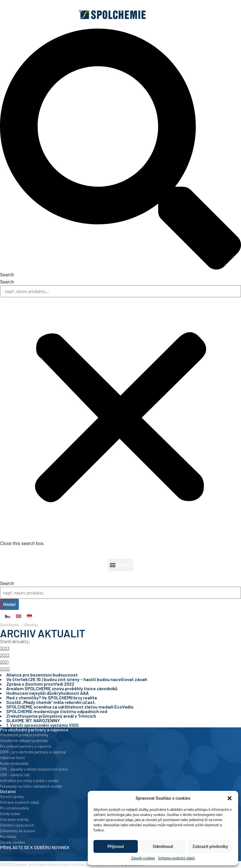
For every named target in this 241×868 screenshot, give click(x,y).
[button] (230, 798)
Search (7, 282)
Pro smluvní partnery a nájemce (26, 746)
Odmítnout (163, 847)
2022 (5, 655)
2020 (5, 669)
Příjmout (116, 847)
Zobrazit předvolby (210, 847)
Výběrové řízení (12, 758)
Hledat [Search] (9, 604)
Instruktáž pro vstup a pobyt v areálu (29, 781)
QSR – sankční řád (15, 775)
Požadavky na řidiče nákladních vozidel (31, 786)
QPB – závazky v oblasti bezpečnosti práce (34, 769)
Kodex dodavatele (14, 763)
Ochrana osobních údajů (176, 858)
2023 (5, 648)
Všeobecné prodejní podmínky (24, 735)
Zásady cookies (143, 858)
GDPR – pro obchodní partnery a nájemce (33, 752)
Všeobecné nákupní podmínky (24, 741)
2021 (4, 662)
